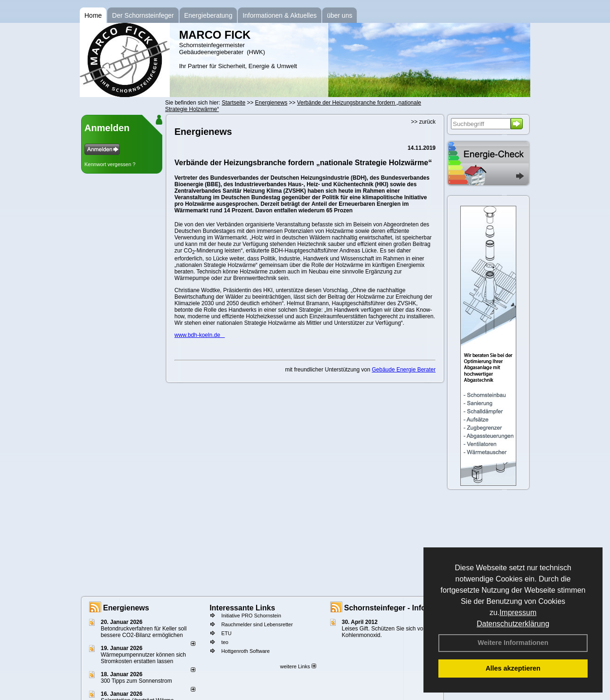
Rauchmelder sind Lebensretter (257, 624)
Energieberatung (208, 15)
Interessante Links (242, 608)
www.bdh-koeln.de (200, 335)
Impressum (518, 612)
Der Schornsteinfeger (143, 15)
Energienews (126, 608)
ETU (226, 633)
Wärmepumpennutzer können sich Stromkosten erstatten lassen (143, 658)
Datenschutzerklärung (513, 624)
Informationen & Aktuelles (280, 15)
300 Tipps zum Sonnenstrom (136, 681)
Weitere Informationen (513, 643)
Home (93, 15)
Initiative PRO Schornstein (251, 616)
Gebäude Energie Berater (404, 370)
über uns (340, 15)
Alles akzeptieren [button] (513, 668)
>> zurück (423, 122)
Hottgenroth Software (245, 651)
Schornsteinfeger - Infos (387, 608)
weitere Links (298, 666)
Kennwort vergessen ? (110, 164)
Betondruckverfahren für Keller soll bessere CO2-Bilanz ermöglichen (144, 632)
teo (225, 642)
